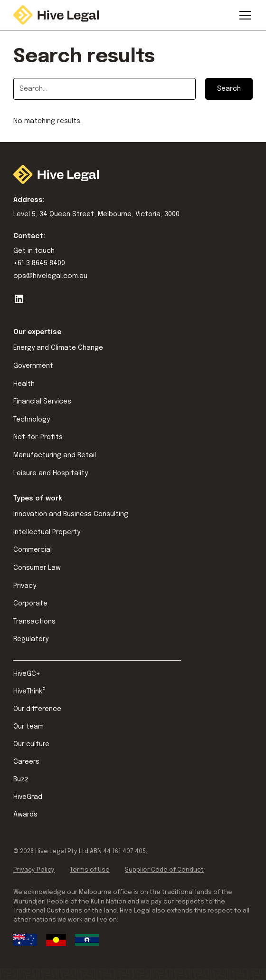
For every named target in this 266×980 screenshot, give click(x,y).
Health (24, 384)
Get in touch (34, 251)
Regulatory (31, 639)
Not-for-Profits (38, 437)
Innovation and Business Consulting (71, 514)
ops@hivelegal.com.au (50, 276)
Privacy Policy (34, 870)
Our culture (31, 744)
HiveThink (29, 691)
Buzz (21, 779)
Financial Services (42, 402)
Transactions (34, 622)
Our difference (37, 709)
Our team (28, 727)
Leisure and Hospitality (51, 473)
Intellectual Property (47, 532)
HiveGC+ (27, 674)
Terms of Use (90, 870)
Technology (32, 420)
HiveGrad (28, 797)
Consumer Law (37, 568)
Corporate (30, 604)
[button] (243, 15)
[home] (56, 15)
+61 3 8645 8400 (39, 263)
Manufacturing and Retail (55, 455)
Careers (26, 762)
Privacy (25, 586)
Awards (25, 815)
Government (33, 366)
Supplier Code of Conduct (164, 870)
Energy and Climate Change (58, 348)
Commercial (33, 550)
